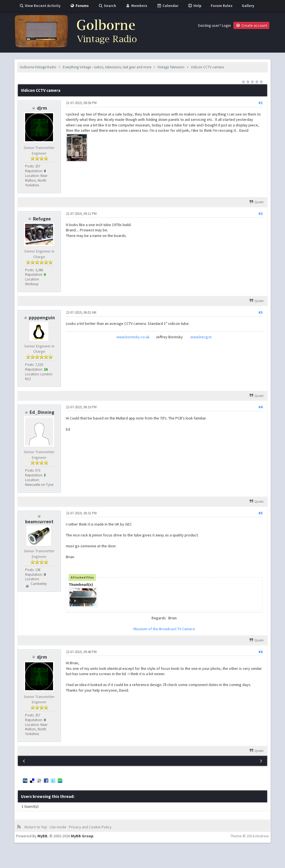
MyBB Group (82, 836)
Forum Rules (222, 6)
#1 (261, 103)
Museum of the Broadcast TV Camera (164, 629)
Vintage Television (171, 67)
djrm (42, 108)
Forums (79, 6)
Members (136, 6)
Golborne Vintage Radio (38, 67)
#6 (261, 652)
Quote (257, 202)
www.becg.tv (201, 337)
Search (107, 6)
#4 (261, 407)
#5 (261, 513)
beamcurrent (39, 522)
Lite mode (58, 827)
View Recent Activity (40, 6)
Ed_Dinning (42, 412)
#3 (261, 312)
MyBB (42, 836)
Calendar (167, 6)
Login (226, 25)
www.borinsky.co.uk (133, 337)
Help (195, 6)
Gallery (248, 6)
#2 (261, 214)
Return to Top (36, 827)
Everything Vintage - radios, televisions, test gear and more (107, 67)
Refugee (42, 219)
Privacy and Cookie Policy (90, 827)
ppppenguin (42, 318)
